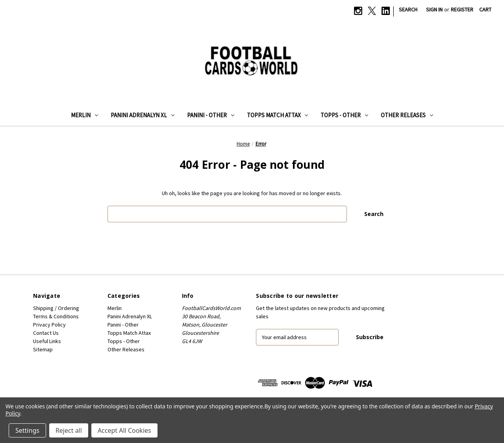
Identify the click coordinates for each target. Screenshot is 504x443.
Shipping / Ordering (56, 308)
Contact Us (46, 333)
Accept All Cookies (124, 430)
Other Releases (407, 115)
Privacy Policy (49, 325)
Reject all (69, 430)
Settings (27, 430)
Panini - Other (211, 115)
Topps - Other (344, 115)
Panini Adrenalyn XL (143, 115)
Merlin (84, 115)
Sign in (434, 9)
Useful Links (47, 341)
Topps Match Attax (278, 115)
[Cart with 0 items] (485, 10)
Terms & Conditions (56, 316)
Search (408, 9)
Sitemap (43, 349)
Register (462, 9)
